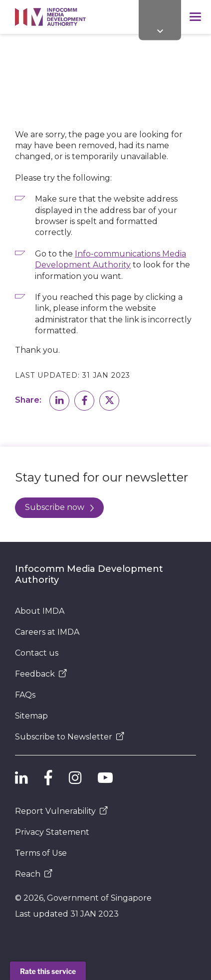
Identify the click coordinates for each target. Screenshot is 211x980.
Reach (34, 874)
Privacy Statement (52, 832)
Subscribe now (59, 507)
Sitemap (31, 716)
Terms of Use (41, 853)
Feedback (41, 674)
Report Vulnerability (61, 811)
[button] (59, 401)
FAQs (25, 695)
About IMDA (40, 611)
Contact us (37, 653)
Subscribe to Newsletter (70, 737)
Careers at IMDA (47, 632)
